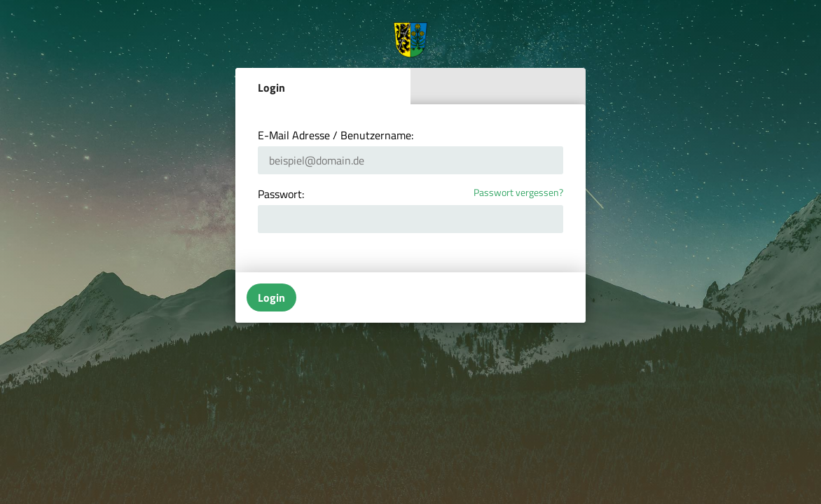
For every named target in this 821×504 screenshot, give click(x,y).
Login (271, 87)
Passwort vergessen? (518, 193)
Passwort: (281, 194)
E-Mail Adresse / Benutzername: (336, 135)
